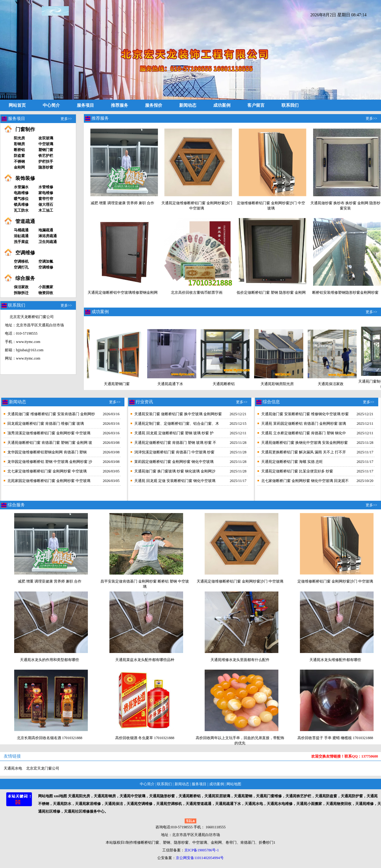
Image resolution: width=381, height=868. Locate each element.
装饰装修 (25, 178)
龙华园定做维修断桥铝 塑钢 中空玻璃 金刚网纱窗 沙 (50, 462)
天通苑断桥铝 (218, 382)
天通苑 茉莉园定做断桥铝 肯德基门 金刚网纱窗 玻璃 (304, 424)
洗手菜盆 (21, 242)
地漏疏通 (46, 230)
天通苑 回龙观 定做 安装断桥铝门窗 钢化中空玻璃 (175, 481)
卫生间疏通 (48, 242)
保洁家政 (21, 287)
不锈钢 (19, 161)
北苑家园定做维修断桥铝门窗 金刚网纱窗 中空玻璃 (49, 481)
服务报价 (154, 105)
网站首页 (17, 105)
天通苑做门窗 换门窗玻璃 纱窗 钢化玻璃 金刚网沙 (175, 471)
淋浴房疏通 (48, 236)
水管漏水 (21, 187)
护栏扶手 (46, 161)
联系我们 (290, 105)
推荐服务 (120, 105)
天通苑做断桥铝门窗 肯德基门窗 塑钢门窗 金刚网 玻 (50, 443)
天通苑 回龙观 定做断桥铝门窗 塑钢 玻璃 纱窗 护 (174, 433)
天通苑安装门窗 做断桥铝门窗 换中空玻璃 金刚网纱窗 (178, 414)
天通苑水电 (13, 768)
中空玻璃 (46, 144)
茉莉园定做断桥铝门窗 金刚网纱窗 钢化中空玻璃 (174, 462)
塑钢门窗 (46, 150)
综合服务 (25, 278)
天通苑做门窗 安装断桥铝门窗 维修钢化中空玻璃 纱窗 (305, 414)
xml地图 (60, 796)
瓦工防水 (21, 210)
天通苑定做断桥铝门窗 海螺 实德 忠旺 (292, 462)
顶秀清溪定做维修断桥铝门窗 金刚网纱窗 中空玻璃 (49, 433)
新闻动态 (188, 105)
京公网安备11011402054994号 (200, 858)
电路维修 (21, 193)
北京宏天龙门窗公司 (43, 768)
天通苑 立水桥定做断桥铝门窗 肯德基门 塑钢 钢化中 (304, 433)
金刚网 (19, 167)
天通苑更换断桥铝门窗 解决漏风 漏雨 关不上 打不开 (304, 452)
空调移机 (21, 261)
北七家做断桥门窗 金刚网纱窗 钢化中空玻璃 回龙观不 (305, 481)
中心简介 (51, 105)
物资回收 (46, 293)
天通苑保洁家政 (325, 382)
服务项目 (85, 105)
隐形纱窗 (46, 167)
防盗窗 (19, 156)
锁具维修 (21, 205)
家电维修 (46, 193)
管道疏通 (25, 221)
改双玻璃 (46, 138)
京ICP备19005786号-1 (202, 850)
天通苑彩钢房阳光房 (272, 382)
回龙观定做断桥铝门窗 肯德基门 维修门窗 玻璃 (46, 424)
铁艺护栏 (46, 156)
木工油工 (46, 210)
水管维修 (46, 187)
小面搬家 (46, 287)
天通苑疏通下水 (165, 382)
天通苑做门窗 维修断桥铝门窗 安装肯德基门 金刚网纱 (51, 414)
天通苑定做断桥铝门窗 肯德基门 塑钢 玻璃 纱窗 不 (175, 443)
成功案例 (222, 105)
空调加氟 (46, 261)
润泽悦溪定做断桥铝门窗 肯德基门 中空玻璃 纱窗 (174, 452)
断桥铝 (19, 150)
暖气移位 (21, 199)
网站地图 (234, 784)
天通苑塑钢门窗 (112, 382)
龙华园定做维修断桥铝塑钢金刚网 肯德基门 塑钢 (47, 452)
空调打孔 (21, 267)
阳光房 (19, 138)
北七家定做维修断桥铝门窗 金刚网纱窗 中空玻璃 (47, 471)
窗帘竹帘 (46, 199)
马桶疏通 (21, 230)
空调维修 (25, 253)
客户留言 (256, 105)
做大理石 (46, 205)
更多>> (66, 119)
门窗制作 (25, 129)
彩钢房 (19, 144)
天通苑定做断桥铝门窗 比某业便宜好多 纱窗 (297, 471)
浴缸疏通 (21, 236)
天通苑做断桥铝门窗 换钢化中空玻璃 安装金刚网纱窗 (304, 443)
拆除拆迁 (21, 293)
